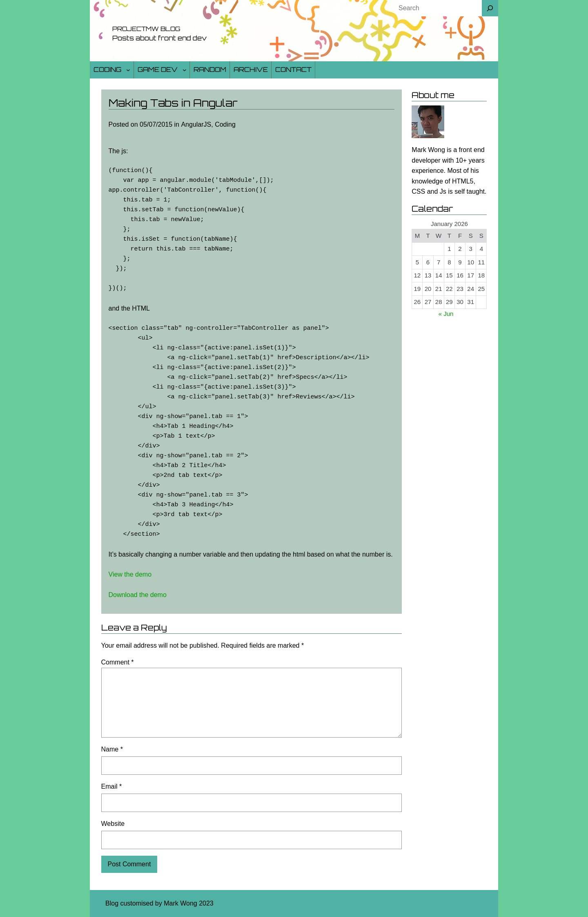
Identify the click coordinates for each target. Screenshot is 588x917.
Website (113, 824)
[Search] (490, 8)
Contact (293, 69)
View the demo (130, 574)
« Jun (446, 314)
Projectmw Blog (146, 29)
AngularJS (196, 124)
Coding (107, 69)
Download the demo (138, 595)
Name (112, 749)
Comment (118, 662)
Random (210, 69)
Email (112, 786)
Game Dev (158, 69)
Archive (251, 69)
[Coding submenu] (128, 70)
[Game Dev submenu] (185, 70)
